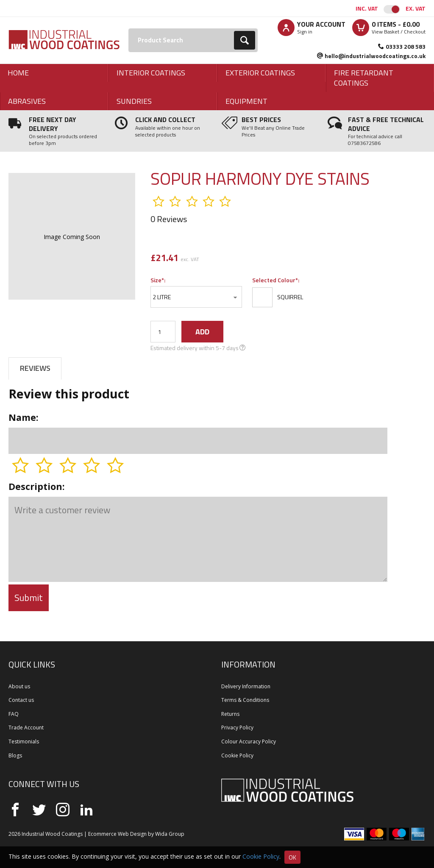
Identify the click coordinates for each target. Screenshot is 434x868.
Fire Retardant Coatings (364, 78)
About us (19, 686)
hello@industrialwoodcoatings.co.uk (375, 56)
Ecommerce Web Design (117, 834)
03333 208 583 (406, 46)
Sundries (134, 101)
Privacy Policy (237, 728)
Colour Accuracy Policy (249, 741)
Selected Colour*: (276, 280)
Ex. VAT (416, 8)
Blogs (15, 755)
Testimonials (24, 741)
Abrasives (27, 101)
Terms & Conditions (245, 700)
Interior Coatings (151, 73)
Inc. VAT (367, 8)
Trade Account (26, 728)
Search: (129, 29)
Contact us (21, 700)
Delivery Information (246, 686)
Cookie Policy (237, 755)
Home (18, 73)
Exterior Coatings (260, 73)
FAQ (14, 714)
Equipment (246, 101)
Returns (230, 714)
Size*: (158, 280)
